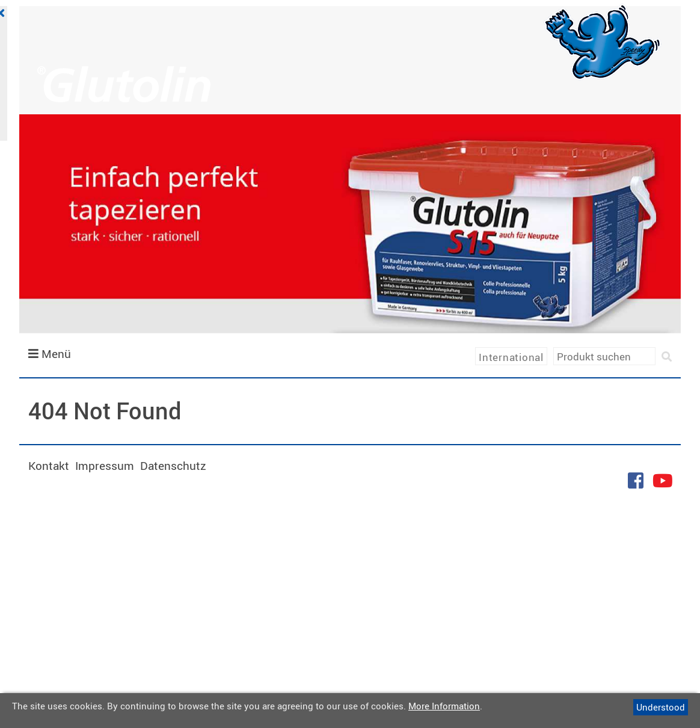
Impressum (105, 466)
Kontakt (49, 466)
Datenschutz (173, 466)
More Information (444, 706)
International (511, 357)
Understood (661, 707)
